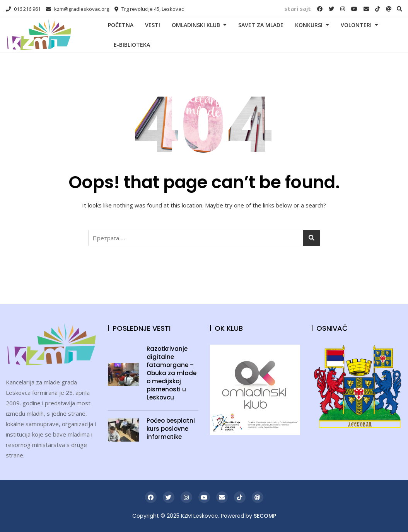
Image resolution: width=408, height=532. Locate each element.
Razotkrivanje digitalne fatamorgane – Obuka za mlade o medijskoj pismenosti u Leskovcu (172, 373)
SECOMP (265, 516)
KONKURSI (309, 25)
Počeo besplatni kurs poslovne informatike (171, 429)
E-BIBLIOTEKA (132, 45)
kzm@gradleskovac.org (78, 9)
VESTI (153, 25)
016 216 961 (23, 9)
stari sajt (298, 8)
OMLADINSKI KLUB (196, 25)
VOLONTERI (356, 25)
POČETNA (121, 25)
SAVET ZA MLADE (261, 25)
